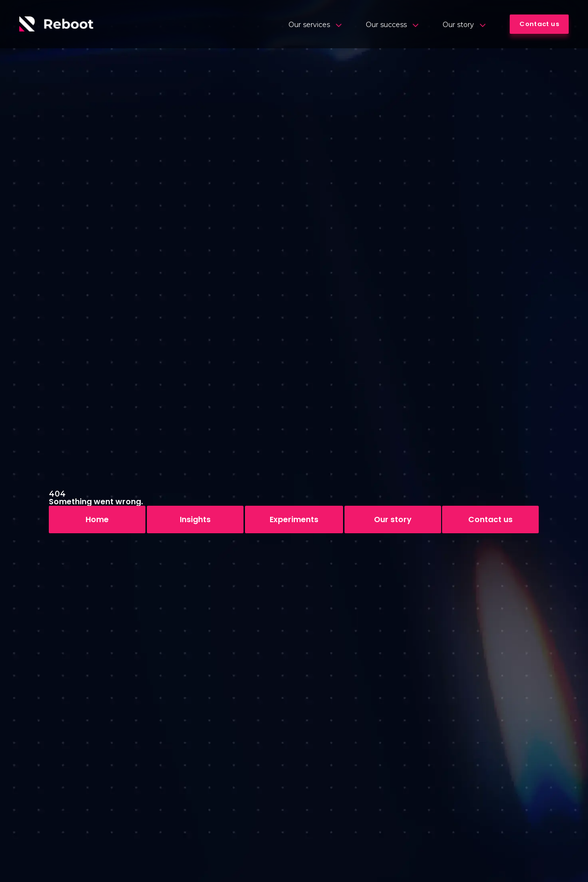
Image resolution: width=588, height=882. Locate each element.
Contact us (490, 519)
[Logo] (57, 24)
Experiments (294, 519)
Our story (464, 25)
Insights (195, 519)
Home (97, 519)
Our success (392, 25)
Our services (315, 25)
